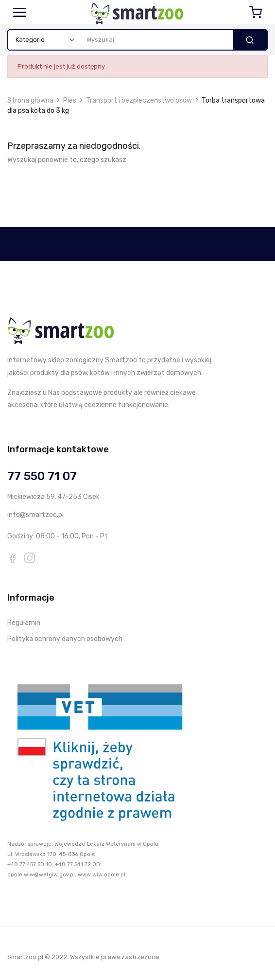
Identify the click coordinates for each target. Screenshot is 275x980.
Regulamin (24, 623)
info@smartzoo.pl (35, 515)
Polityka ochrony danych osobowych (65, 639)
